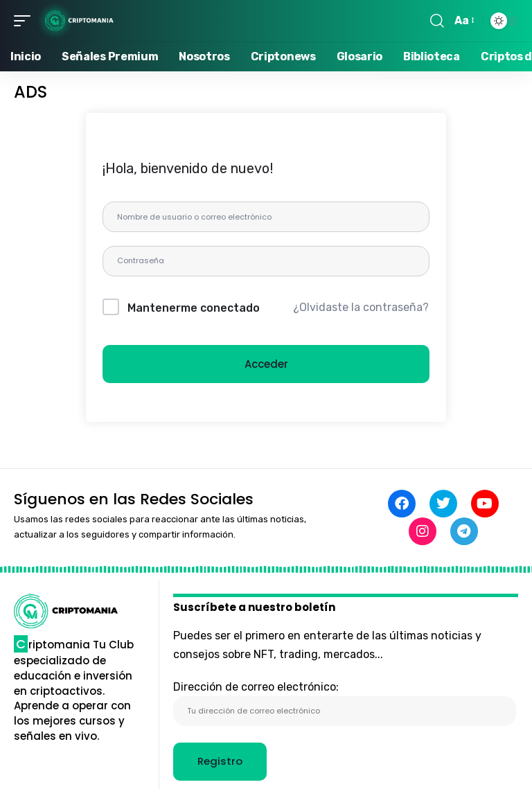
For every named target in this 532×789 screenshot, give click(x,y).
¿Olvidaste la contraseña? (361, 309)
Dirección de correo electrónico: (345, 703)
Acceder (266, 365)
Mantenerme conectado (194, 309)
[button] (26, 21)
